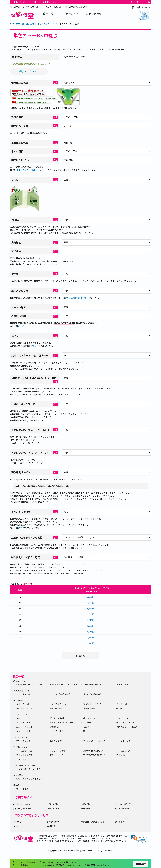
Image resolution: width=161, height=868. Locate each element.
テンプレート (28, 71)
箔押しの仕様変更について (45, 2)
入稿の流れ (86, 804)
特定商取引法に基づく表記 (93, 822)
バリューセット (20, 681)
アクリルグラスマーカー (27, 755)
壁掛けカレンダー (24, 741)
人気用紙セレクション (93, 684)
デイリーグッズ (20, 737)
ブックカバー (89, 708)
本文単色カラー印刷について (30, 170)
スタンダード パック (92, 704)
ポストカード (89, 718)
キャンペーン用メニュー (24, 765)
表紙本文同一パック (25, 708)
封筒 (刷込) (55, 727)
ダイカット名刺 (57, 718)
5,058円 (91, 626)
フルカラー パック (25, 704)
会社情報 (51, 826)
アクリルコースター (125, 751)
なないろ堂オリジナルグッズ (29, 779)
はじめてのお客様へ (22, 804)
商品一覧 (18, 676)
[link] (139, 839)
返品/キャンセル (123, 808)
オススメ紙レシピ (21, 691)
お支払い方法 (53, 808)
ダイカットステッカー (26, 731)
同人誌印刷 (18, 700)
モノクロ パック (124, 704)
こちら (21, 326)
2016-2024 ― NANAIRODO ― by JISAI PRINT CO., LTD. (77, 850)
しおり (86, 727)
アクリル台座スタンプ (93, 751)
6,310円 (91, 643)
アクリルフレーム (24, 759)
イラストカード (23, 722)
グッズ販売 (18, 775)
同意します (141, 864)
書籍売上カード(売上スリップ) (130, 727)
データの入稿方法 (123, 804)
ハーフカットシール (59, 731)
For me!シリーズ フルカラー (29, 684)
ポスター (87, 722)
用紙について (53, 822)
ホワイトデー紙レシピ (60, 694)
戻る (80, 656)
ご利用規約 (120, 822)
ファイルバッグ (123, 741)
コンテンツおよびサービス (32, 815)
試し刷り (120, 708)
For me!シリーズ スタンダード (64, 684)
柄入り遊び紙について (76, 298)
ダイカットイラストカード (62, 722)
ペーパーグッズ (20, 715)
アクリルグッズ (20, 747)
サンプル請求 (22, 789)
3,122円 (91, 603)
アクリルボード (123, 755)
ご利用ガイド (23, 797)
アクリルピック (57, 755)
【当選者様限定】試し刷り (28, 769)
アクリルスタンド (58, 751)
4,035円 (91, 614)
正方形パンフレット (25, 727)
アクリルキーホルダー (26, 751)
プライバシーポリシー (23, 826)
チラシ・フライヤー (125, 722)
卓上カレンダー (57, 741)
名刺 (18, 718)
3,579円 (91, 608)
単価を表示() (22, 584)
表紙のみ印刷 (56, 708)
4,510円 (91, 620)
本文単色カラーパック (60, 704)
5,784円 (91, 637)
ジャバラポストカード (126, 718)
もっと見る (136, 2)
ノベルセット (122, 684)
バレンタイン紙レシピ (26, 694)
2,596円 (91, 597)
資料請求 (17, 785)
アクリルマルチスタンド (94, 755)
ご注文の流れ (53, 804)
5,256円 (91, 632)
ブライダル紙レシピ (92, 694)
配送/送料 (86, 808)
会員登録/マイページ (23, 808)
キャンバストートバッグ (94, 741)
